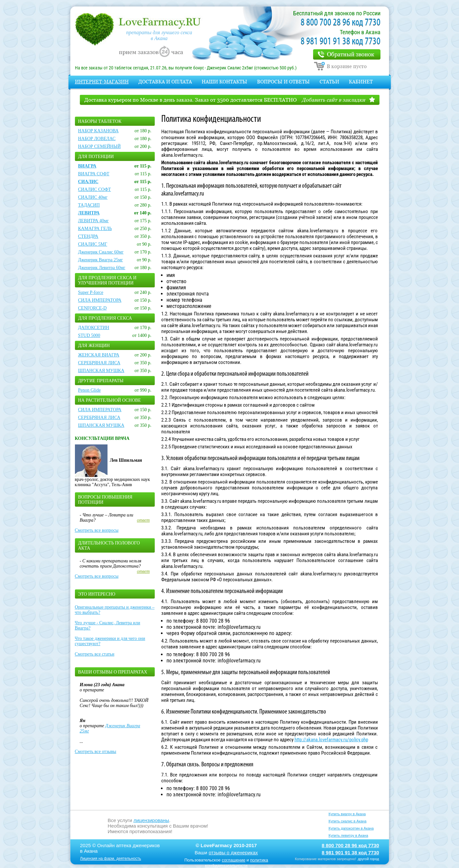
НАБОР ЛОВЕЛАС (97, 139)
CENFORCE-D (93, 308)
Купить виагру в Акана (347, 814)
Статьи (329, 81)
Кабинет (361, 81)
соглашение (234, 860)
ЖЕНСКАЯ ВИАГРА (99, 355)
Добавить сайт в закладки (333, 100)
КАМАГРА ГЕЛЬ (95, 229)
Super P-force (91, 292)
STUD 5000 (89, 335)
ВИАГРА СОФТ (94, 174)
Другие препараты (101, 381)
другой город (368, 859)
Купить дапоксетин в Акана (351, 828)
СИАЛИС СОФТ (95, 189)
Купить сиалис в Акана (348, 821)
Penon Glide (90, 390)
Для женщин (94, 346)
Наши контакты (224, 81)
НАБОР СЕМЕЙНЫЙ (100, 146)
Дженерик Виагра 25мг (101, 260)
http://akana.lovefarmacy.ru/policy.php (331, 740)
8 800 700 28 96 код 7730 (341, 23)
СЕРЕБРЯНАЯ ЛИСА (99, 363)
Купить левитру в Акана (349, 835)
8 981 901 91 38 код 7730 (341, 42)
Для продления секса (105, 318)
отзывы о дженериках (233, 853)
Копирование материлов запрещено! (325, 859)
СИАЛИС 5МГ (93, 244)
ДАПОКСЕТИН (94, 328)
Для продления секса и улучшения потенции (107, 280)
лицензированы (151, 820)
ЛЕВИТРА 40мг (93, 221)
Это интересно (97, 594)
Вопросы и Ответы (283, 81)
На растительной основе (110, 400)
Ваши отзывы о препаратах (113, 672)
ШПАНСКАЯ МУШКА (101, 371)
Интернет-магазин (102, 81)
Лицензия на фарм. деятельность (111, 859)
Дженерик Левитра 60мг (102, 268)
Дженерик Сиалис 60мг (101, 252)
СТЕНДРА (88, 236)
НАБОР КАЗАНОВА (99, 131)
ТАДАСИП (89, 205)
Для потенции (96, 157)
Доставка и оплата (165, 81)
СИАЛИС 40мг (93, 197)
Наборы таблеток (100, 121)
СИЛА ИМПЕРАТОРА (100, 300)
